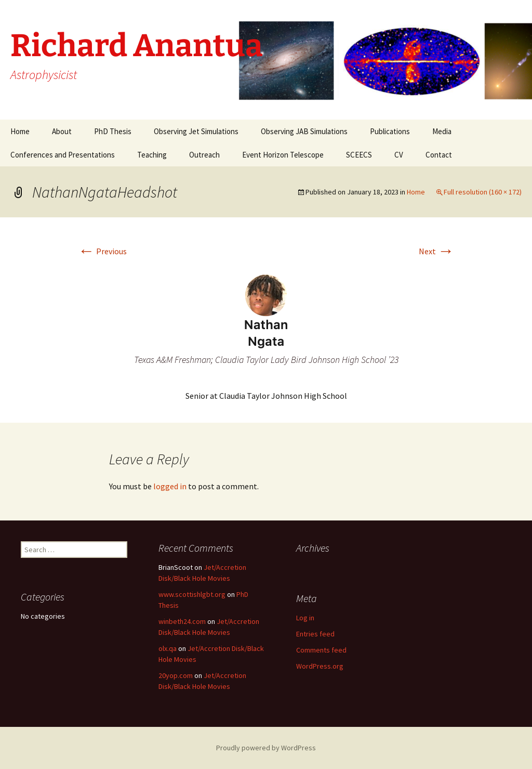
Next (436, 251)
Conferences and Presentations (63, 155)
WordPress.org (320, 666)
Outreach (204, 155)
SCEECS (359, 155)
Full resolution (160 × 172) (483, 192)
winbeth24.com (182, 621)
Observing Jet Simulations (196, 131)
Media (442, 131)
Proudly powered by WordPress (266, 748)
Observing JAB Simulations (304, 131)
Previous (102, 251)
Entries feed (315, 634)
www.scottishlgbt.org (192, 594)
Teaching (152, 155)
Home (20, 131)
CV (399, 155)
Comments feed (321, 650)
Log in (305, 618)
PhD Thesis (113, 131)
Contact (439, 155)
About (62, 131)
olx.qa (168, 648)
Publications (390, 131)
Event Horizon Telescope (283, 155)
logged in (170, 486)
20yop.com (176, 675)
